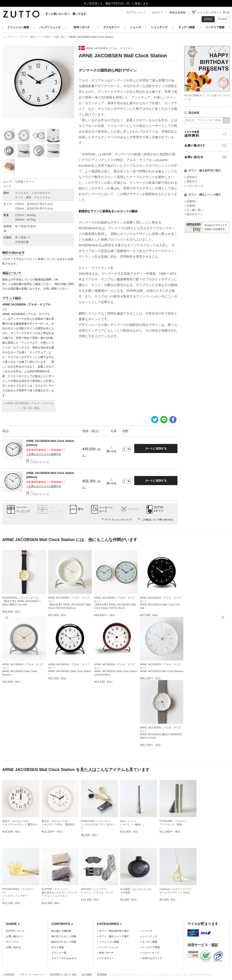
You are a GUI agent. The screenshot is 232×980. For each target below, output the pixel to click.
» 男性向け (191, 181)
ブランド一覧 (59, 953)
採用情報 (102, 975)
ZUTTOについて (136, 13)
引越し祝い (60, 37)
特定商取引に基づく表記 (63, 975)
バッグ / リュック (50, 27)
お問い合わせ (207, 157)
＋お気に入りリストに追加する (44, 454)
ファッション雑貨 (18, 27)
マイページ (12, 942)
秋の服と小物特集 (61, 931)
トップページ (10, 37)
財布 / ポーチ (82, 27)
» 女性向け (191, 177)
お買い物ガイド (207, 145)
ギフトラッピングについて (118, 520)
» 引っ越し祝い (194, 210)
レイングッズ (159, 27)
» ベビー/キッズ (194, 186)
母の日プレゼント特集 (64, 936)
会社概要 (87, 975)
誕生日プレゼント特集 (64, 942)
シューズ (135, 27)
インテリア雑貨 (215, 27)
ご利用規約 (9, 975)
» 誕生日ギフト (194, 214)
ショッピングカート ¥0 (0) (213, 13)
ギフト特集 (58, 947)
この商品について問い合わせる (157, 520)
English (223, 19)
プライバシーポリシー (32, 975)
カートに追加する (156, 448)
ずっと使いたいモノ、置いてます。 (67, 14)
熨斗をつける (40, 462)
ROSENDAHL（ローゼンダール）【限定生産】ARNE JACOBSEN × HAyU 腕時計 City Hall (21, 601)
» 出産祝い (191, 206)
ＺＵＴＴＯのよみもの (64, 958)
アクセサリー (111, 27)
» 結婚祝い (191, 201)
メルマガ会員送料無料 (207, 134)
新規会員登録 (177, 13)
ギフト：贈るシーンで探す (35, 37)
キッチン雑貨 (187, 27)
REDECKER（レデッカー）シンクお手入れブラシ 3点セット (98, 824)
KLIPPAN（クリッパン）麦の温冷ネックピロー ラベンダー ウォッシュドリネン (59, 892)
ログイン (157, 13)
